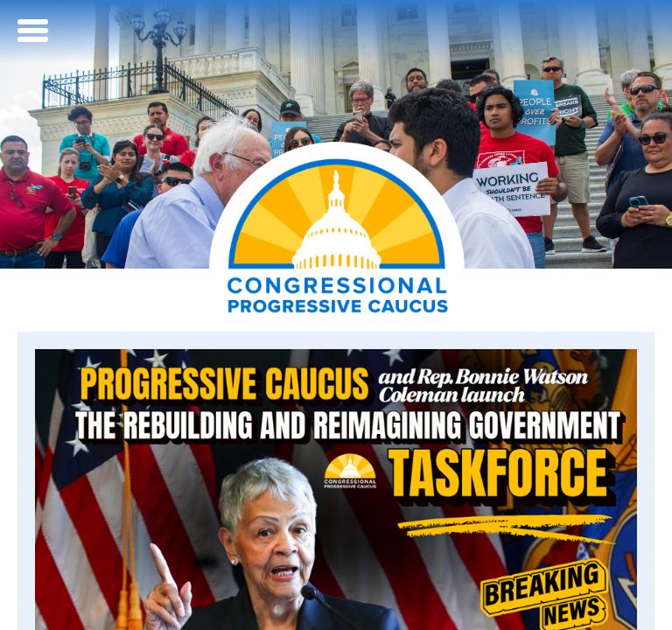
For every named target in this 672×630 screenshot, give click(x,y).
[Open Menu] (35, 31)
